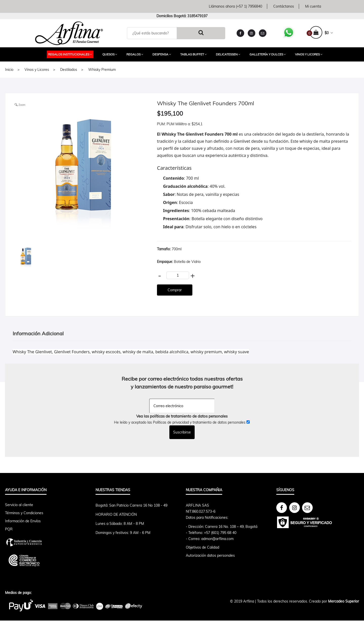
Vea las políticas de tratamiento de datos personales (182, 416)
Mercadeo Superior (344, 601)
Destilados (69, 70)
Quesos (110, 54)
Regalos (135, 54)
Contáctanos (284, 6)
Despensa (162, 54)
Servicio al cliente (19, 505)
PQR (9, 529)
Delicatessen (228, 54)
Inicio (9, 70)
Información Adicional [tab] (38, 333)
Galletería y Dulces (268, 54)
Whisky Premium (102, 70)
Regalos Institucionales (70, 54)
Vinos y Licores (309, 54)
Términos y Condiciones (24, 513)
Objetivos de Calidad (202, 547)
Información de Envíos (23, 521)
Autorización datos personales (210, 555)
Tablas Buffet (194, 54)
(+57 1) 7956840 (249, 6)
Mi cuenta (313, 6)
